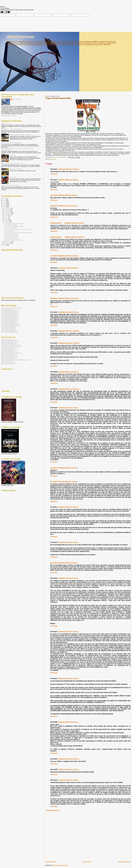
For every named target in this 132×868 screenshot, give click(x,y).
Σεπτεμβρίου (8, 213)
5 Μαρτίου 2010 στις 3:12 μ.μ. (68, 563)
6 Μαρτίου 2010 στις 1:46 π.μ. (68, 678)
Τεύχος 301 (13, 155)
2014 (5, 200)
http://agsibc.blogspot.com (8, 309)
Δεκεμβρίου (8, 208)
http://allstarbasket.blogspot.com (10, 311)
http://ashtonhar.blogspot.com (9, 344)
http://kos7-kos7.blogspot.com (9, 323)
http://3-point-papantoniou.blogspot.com (12, 308)
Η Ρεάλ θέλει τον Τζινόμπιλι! (11, 228)
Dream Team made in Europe (11, 236)
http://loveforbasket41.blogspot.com (11, 324)
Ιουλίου (7, 216)
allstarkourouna (20, 37)
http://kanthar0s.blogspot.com (9, 321)
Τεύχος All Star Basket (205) (11, 237)
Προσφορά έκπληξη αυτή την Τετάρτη (13, 240)
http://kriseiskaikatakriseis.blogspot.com (12, 353)
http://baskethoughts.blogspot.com (11, 316)
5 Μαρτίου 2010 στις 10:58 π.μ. (69, 331)
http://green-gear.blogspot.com (10, 349)
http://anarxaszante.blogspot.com (10, 341)
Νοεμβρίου (7, 210)
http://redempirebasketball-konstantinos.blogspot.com (16, 360)
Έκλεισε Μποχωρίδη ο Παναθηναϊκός (11, 143)
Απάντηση (54, 174)
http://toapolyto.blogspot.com (9, 363)
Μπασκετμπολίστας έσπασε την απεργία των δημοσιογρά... (18, 233)
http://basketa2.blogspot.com (9, 315)
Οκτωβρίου (8, 211)
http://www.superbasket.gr (8, 329)
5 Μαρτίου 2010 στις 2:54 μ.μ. (68, 542)
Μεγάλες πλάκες (6, 123)
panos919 (54, 195)
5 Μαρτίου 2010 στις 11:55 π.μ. (69, 343)
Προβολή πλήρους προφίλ (9, 116)
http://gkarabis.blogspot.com (9, 348)
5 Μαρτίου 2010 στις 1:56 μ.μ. (68, 408)
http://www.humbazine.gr (8, 364)
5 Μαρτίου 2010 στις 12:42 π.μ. (69, 298)
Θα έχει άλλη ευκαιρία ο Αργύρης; (10, 185)
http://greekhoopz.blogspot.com (10, 320)
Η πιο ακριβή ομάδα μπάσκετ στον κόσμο (14, 223)
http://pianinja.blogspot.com (9, 358)
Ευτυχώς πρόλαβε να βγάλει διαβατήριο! (21, 135)
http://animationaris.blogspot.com (10, 312)
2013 (5, 202)
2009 (5, 245)
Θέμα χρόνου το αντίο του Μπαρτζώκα (12, 129)
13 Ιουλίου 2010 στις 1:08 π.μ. (68, 780)
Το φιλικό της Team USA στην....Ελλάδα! (14, 226)
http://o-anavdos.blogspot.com (9, 357)
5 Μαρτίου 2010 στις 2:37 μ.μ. (68, 468)
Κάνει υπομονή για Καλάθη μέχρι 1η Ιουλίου (13, 163)
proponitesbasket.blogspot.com (10, 332)
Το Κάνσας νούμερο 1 (9, 231)
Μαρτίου (7, 222)
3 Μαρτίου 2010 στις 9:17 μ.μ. (75, 237)
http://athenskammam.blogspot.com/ (11, 345)
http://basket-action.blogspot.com (10, 313)
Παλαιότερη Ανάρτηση (124, 862)
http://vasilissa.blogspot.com (9, 328)
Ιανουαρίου (8, 243)
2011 (5, 205)
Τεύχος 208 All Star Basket (11, 225)
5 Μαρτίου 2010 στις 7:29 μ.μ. (68, 632)
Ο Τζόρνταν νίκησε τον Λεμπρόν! (12, 239)
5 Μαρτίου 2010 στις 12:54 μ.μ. (69, 389)
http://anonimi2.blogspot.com (9, 342)
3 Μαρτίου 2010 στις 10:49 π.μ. (69, 169)
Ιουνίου (7, 217)
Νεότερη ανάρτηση (51, 862)
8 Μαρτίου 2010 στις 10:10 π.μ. (69, 759)
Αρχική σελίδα (87, 862)
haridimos (54, 298)
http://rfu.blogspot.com (7, 361)
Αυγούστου (8, 214)
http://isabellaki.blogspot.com (9, 352)
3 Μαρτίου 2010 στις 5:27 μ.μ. (68, 206)
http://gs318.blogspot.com (8, 350)
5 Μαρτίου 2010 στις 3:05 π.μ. (68, 312)
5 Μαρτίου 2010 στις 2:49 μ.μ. (68, 482)
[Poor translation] (8, 12)
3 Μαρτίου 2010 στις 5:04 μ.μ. (68, 195)
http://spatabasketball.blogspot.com (11, 325)
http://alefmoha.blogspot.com (9, 340)
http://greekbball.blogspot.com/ (10, 319)
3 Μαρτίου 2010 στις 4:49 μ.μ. (68, 180)
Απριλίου (7, 221)
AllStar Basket (53, 159)
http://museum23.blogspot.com (10, 356)
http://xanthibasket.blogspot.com (10, 331)
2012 (5, 203)
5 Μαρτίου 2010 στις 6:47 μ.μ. (68, 578)
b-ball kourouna (56, 223)
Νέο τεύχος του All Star (16, 169)
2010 (5, 207)
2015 (5, 198)
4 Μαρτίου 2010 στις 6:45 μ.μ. (68, 268)
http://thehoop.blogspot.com (9, 327)
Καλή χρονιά (13, 177)
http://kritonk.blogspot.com (8, 354)
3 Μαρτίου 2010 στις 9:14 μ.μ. (75, 223)
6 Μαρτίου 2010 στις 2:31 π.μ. (68, 722)
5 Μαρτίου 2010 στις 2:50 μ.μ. (68, 507)
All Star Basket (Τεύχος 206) (11, 234)
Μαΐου (6, 219)
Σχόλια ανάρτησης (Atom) (61, 865)
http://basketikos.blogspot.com (9, 317)
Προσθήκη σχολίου (53, 810)
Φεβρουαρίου (8, 242)
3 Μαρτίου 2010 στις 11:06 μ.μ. (68, 256)
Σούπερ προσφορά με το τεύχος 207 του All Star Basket (18, 230)
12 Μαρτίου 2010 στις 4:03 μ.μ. (68, 769)
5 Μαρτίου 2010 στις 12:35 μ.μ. (68, 372)
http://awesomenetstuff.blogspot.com (11, 346)
